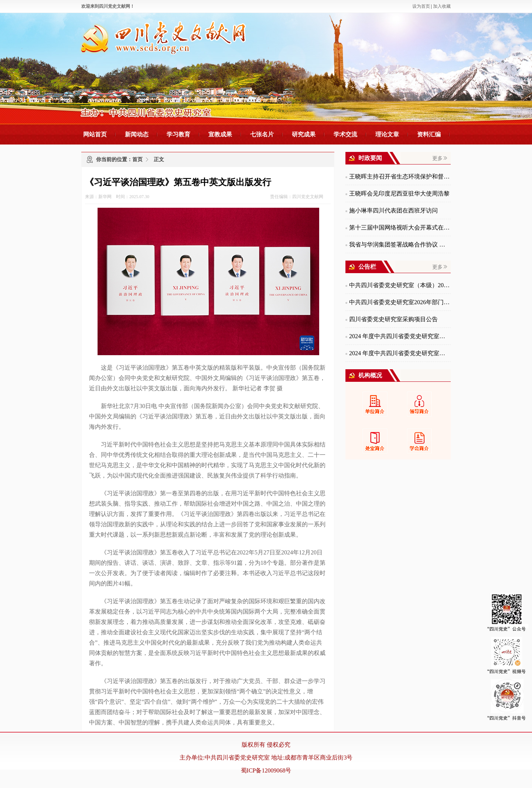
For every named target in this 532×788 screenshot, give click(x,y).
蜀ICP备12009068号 (266, 770)
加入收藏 (442, 6)
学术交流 (345, 134)
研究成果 (304, 134)
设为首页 (421, 6)
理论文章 (387, 134)
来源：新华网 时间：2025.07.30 (117, 197)
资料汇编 (429, 134)
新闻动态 (137, 134)
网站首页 (95, 134)
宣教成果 (220, 134)
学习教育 (178, 134)
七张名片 (262, 134)
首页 (137, 159)
